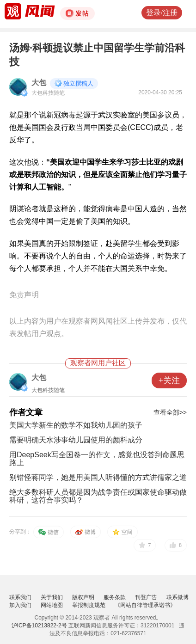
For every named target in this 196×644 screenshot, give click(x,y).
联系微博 (178, 597)
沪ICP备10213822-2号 (39, 626)
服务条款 (115, 597)
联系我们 (20, 597)
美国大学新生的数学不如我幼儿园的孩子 (76, 425)
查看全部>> (170, 412)
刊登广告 (146, 597)
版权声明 (83, 597)
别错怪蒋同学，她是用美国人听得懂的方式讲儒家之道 (98, 477)
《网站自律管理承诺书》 (145, 605)
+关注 (169, 380)
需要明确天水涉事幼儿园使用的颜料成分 (76, 440)
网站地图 (52, 605)
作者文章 (26, 412)
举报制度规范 (89, 605)
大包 (39, 83)
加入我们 (20, 605)
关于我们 (52, 597)
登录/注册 (162, 13)
